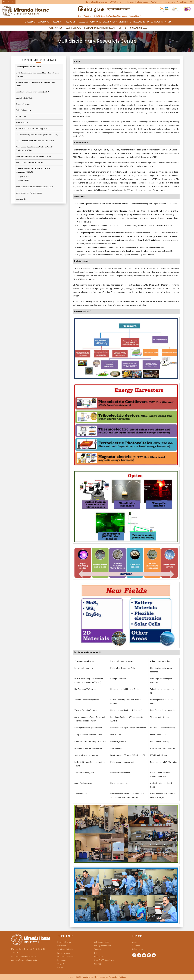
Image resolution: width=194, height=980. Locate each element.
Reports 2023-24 (24, 180)
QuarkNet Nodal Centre (25, 98)
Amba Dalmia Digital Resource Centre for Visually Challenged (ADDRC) (35, 149)
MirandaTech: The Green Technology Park (31, 129)
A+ (4, 2)
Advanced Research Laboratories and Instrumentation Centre (36, 84)
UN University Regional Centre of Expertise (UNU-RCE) (37, 135)
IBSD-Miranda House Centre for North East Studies (35, 141)
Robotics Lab (21, 116)
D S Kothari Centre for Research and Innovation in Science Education (37, 75)
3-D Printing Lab (22, 122)
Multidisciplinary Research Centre (28, 67)
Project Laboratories (23, 110)
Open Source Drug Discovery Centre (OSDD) (33, 92)
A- (13, 2)
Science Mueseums (23, 104)
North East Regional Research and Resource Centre (35, 187)
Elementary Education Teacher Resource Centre (33, 156)
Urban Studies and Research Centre (29, 193)
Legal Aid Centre (22, 199)
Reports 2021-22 (24, 177)
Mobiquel (123, 977)
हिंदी (191, 2)
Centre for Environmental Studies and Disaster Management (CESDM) (33, 170)
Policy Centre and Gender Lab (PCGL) (30, 162)
